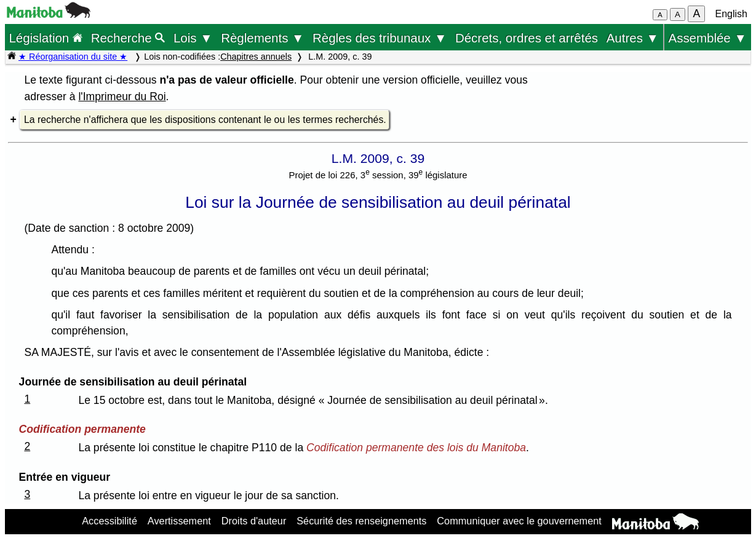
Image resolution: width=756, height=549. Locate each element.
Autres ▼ (633, 38)
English (731, 14)
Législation (46, 38)
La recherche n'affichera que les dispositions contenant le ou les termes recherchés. (205, 120)
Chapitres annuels (256, 57)
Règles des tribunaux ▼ (380, 38)
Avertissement (179, 521)
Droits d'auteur (254, 521)
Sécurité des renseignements (361, 521)
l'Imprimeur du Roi (122, 97)
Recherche (128, 38)
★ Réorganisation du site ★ (73, 57)
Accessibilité (109, 521)
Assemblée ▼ (708, 38)
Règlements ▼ (262, 38)
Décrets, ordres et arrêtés (527, 38)
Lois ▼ (193, 38)
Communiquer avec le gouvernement (519, 521)
